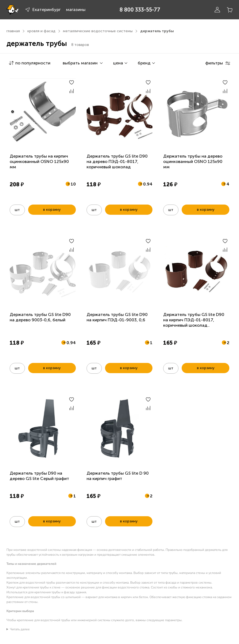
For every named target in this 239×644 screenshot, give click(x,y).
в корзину (52, 210)
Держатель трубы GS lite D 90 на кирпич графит (118, 476)
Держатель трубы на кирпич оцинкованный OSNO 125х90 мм (39, 161)
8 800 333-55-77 (140, 10)
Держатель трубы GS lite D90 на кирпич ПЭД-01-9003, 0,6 (117, 317)
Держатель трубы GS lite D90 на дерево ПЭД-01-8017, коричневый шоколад (117, 161)
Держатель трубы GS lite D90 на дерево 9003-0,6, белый (40, 317)
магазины (76, 10)
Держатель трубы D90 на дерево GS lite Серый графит (39, 476)
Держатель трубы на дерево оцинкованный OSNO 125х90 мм (193, 161)
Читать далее (20, 629)
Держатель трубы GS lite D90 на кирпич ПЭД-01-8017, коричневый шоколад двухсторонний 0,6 (194, 323)
